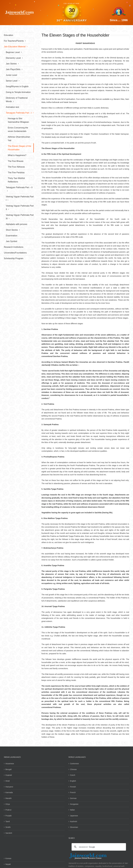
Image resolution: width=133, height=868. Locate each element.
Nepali (8, 864)
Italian (72, 810)
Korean (8, 858)
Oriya (8, 804)
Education (9, 35)
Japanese (74, 816)
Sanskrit (9, 833)
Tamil (8, 821)
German (73, 798)
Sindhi (8, 827)
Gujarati (9, 775)
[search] (98, 847)
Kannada (9, 792)
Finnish (73, 787)
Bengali (9, 769)
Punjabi (9, 816)
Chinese (73, 769)
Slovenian (74, 827)
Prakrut (8, 810)
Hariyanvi (9, 787)
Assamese (10, 764)
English (73, 781)
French (73, 792)
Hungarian (74, 804)
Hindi (8, 781)
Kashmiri (74, 821)
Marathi (9, 798)
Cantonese (74, 764)
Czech (73, 775)
